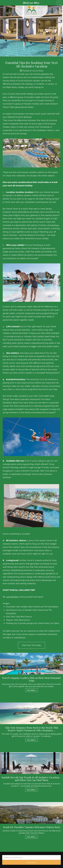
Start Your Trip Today (31, 645)
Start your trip (32, 862)
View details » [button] (31, 690)
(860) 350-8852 (31, 3)
